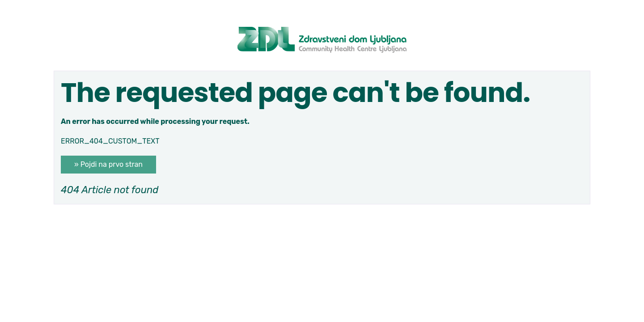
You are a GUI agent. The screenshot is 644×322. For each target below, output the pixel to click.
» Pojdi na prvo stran (108, 164)
